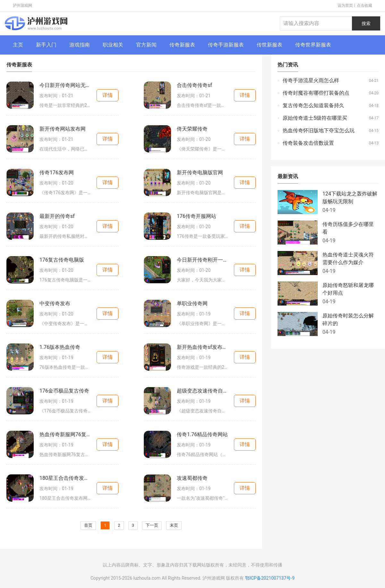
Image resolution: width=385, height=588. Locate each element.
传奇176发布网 (57, 173)
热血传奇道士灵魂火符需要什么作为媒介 (348, 259)
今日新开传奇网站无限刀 (65, 85)
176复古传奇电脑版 (62, 260)
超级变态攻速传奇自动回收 (202, 391)
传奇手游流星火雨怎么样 (311, 80)
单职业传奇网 (192, 303)
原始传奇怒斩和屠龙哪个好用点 (348, 289)
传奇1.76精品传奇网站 (202, 434)
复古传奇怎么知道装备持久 (313, 105)
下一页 (152, 525)
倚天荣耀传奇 (192, 129)
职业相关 (113, 45)
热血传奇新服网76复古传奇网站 (65, 434)
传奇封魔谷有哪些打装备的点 (316, 93)
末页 (174, 525)
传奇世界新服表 (313, 45)
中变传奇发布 (55, 303)
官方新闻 (146, 45)
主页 (18, 45)
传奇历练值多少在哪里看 (348, 228)
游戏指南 (80, 45)
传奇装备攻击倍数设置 (308, 143)
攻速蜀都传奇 (192, 478)
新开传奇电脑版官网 (200, 173)
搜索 (366, 23)
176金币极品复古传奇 (64, 391)
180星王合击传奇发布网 (65, 478)
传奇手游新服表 (226, 45)
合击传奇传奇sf (194, 85)
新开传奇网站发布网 (63, 129)
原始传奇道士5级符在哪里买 (315, 118)
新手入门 (46, 45)
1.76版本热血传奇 (60, 347)
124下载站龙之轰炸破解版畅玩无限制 (350, 198)
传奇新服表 (182, 45)
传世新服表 (269, 45)
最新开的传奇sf (57, 216)
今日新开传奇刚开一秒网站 (202, 260)
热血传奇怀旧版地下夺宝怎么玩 (319, 130)
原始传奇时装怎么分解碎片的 (348, 320)
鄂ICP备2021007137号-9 (270, 578)
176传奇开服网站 (197, 216)
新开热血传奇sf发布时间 (202, 347)
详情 (107, 95)
